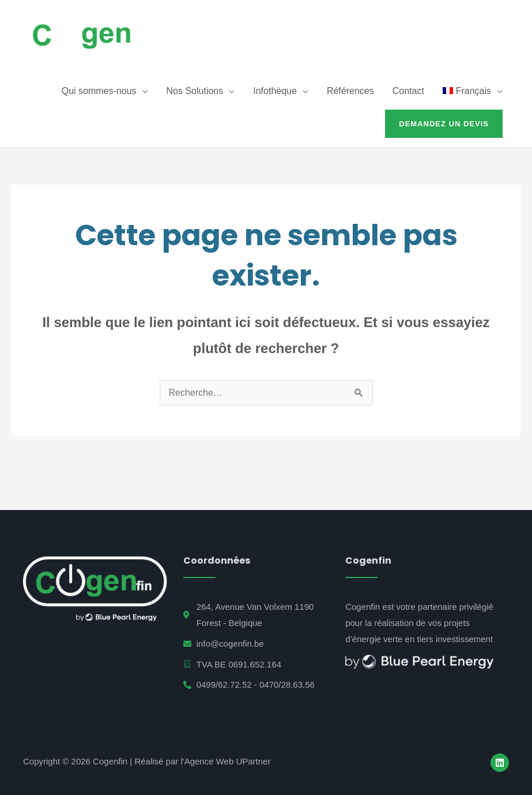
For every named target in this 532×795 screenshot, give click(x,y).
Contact (408, 91)
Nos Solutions (195, 91)
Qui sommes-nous (99, 91)
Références (350, 91)
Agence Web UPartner (228, 761)
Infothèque (275, 91)
